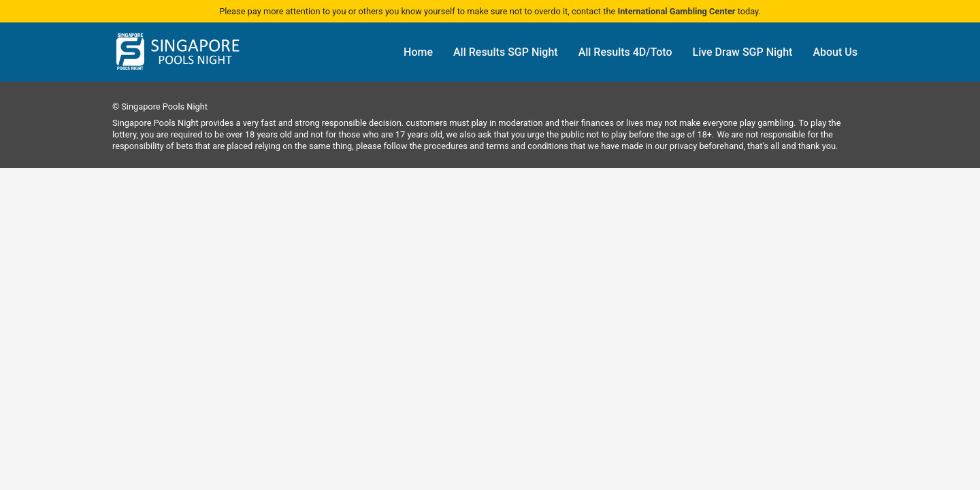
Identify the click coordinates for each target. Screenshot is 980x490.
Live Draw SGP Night (743, 52)
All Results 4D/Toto (625, 52)
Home (418, 52)
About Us (835, 52)
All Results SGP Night (506, 52)
